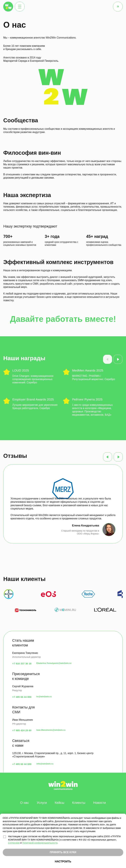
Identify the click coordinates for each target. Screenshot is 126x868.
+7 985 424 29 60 (22, 730)
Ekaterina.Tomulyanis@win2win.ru (54, 663)
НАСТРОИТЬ (63, 861)
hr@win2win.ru (44, 697)
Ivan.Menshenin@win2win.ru (51, 730)
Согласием (14, 843)
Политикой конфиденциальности (40, 843)
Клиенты (79, 803)
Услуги (42, 803)
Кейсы (59, 803)
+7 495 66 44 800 (22, 697)
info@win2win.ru (45, 764)
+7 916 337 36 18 (22, 663)
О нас (25, 803)
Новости (100, 803)
